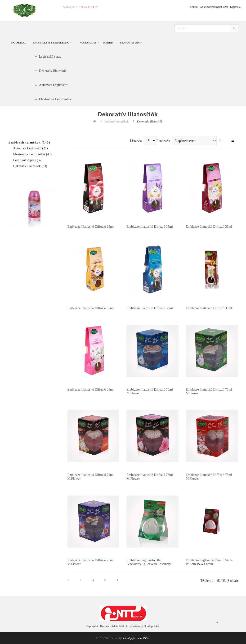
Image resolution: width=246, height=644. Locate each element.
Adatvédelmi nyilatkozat (214, 7)
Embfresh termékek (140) (29, 142)
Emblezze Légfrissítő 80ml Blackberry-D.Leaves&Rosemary (149, 562)
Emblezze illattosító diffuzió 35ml (91, 227)
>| (118, 580)
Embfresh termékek (116, 121)
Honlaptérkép (152, 626)
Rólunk (194, 7)
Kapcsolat (236, 7)
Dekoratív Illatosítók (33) (30, 166)
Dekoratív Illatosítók (150, 121)
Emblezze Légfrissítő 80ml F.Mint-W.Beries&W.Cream (209, 562)
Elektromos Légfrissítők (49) (33, 154)
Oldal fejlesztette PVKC (137, 638)
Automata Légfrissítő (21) (31, 148)
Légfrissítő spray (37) (28, 160)
